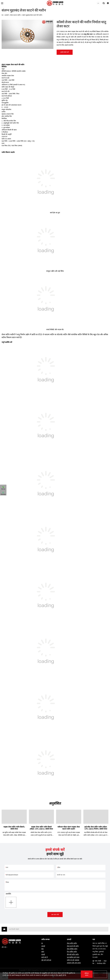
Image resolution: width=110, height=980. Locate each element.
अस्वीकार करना (100, 974)
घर (2, 15)
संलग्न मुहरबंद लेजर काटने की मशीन (32, 15)
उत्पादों (7, 15)
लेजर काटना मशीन (15, 15)
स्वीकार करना (87, 974)
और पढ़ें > (4, 947)
